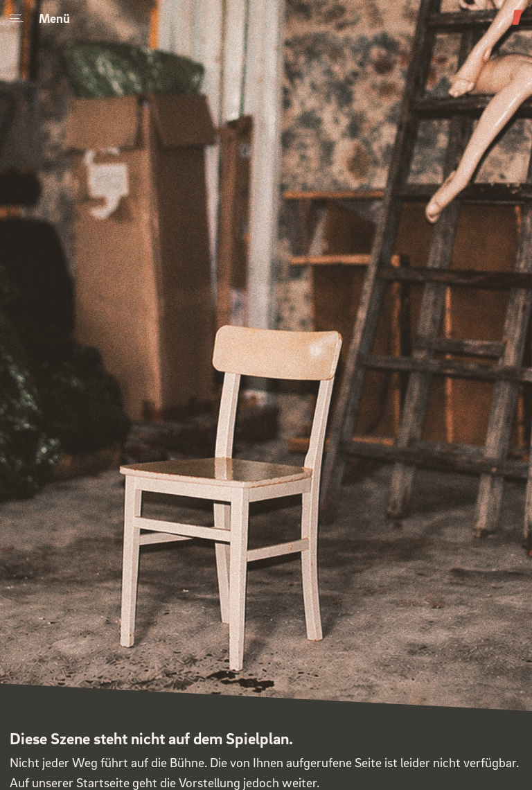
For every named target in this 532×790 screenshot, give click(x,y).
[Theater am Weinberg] (517, 25)
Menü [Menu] (40, 18)
